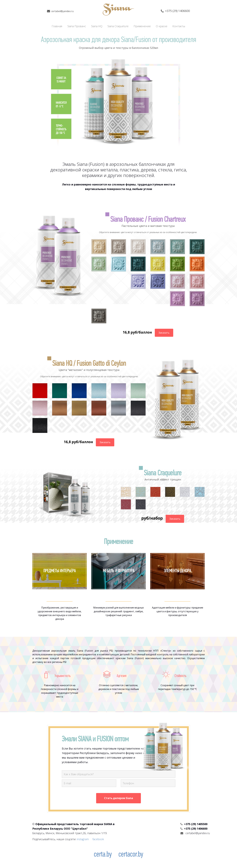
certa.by (103, 855)
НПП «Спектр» (162, 651)
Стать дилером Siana (119, 798)
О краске (162, 26)
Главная (57, 26)
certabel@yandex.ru (63, 11)
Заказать (164, 333)
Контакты (179, 26)
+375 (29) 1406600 (178, 11)
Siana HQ (97, 26)
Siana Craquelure (118, 26)
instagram (83, 839)
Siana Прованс (77, 26)
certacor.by (131, 855)
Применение (142, 26)
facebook (98, 839)
